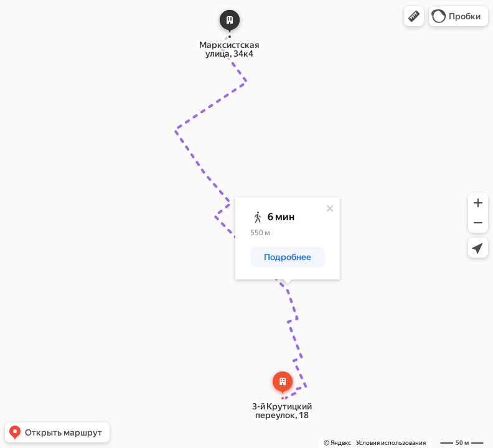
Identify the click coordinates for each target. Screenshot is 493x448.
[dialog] (288, 238)
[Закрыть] (330, 208)
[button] (414, 16)
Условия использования (391, 443)
